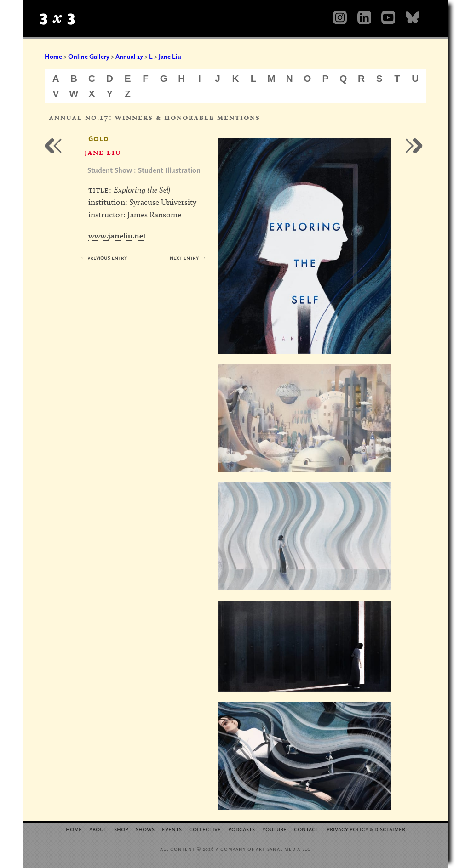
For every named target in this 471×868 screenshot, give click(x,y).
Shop (121, 829)
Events (172, 829)
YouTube (274, 829)
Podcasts (241, 829)
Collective (205, 829)
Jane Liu (170, 57)
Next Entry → (188, 258)
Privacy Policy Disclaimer (366, 829)
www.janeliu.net (117, 235)
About (98, 829)
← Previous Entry (103, 258)
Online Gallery (89, 57)
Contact (306, 829)
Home (53, 57)
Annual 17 (129, 57)
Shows (145, 829)
